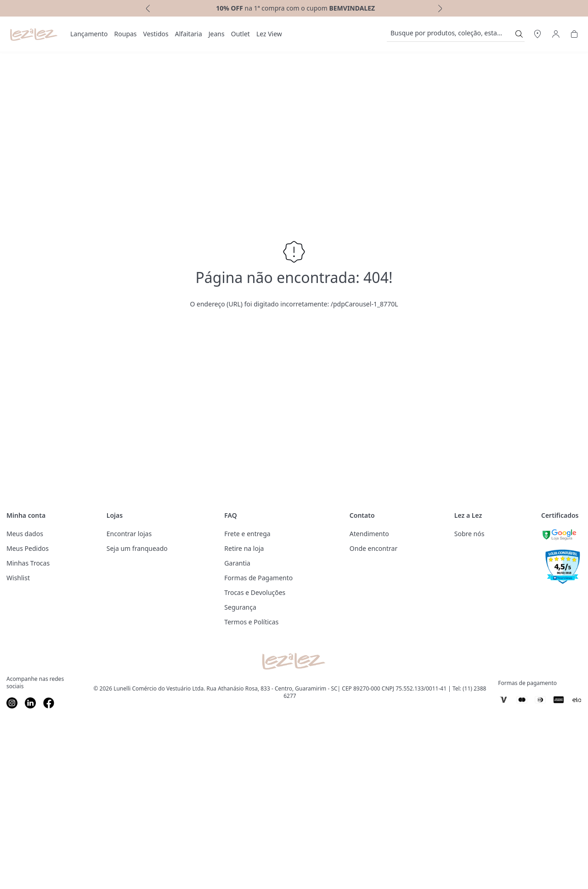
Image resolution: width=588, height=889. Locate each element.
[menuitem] (89, 34)
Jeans (217, 34)
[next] (441, 8)
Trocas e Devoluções (255, 592)
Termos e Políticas (251, 622)
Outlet (240, 34)
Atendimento (369, 534)
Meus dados (25, 534)
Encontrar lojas (129, 534)
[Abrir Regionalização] (537, 34)
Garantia (237, 563)
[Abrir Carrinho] (574, 34)
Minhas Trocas (28, 563)
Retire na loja (244, 548)
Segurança (240, 607)
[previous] (147, 8)
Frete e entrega (247, 534)
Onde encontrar (373, 548)
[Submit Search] (519, 34)
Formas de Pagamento (258, 578)
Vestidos (156, 34)
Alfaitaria (189, 34)
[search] (450, 34)
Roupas (126, 34)
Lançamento (89, 34)
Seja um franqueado (137, 548)
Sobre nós (469, 534)
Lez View (269, 34)
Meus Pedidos (28, 548)
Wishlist (18, 578)
